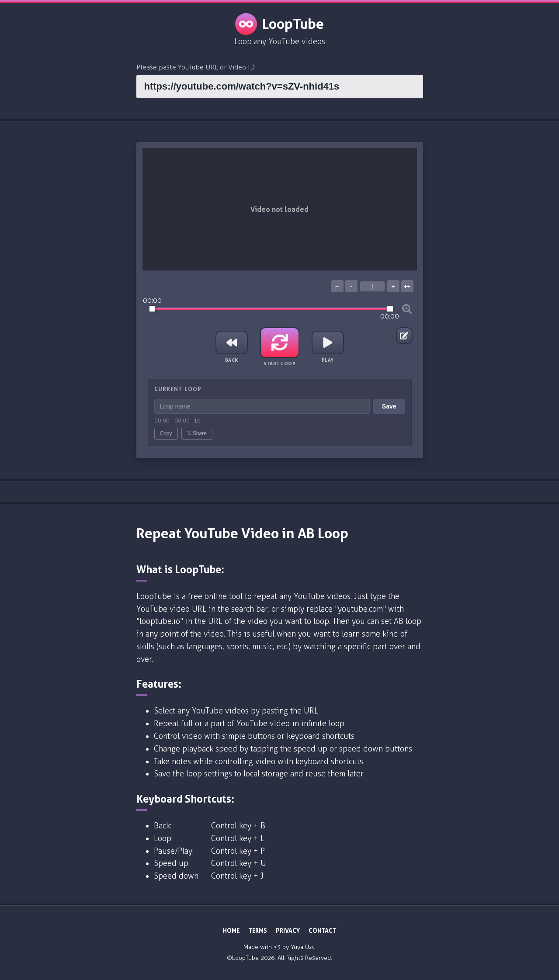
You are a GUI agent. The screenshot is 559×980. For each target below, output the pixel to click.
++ (407, 286)
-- (337, 286)
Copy (166, 433)
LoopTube (279, 24)
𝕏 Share (197, 433)
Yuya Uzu (303, 947)
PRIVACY (288, 930)
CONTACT (323, 930)
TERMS (258, 930)
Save (389, 406)
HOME (231, 930)
